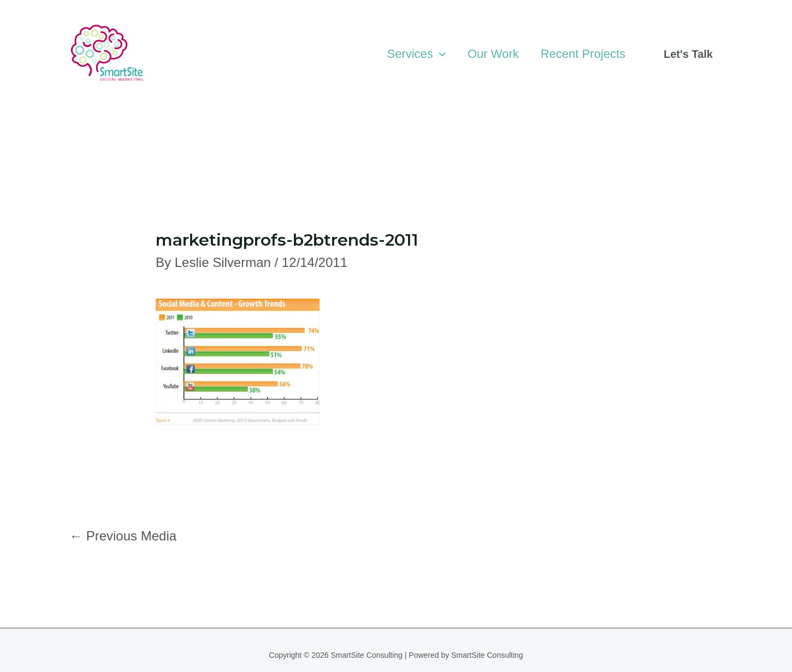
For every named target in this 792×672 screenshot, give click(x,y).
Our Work (493, 54)
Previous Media (123, 536)
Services (416, 54)
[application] (439, 54)
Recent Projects (583, 54)
